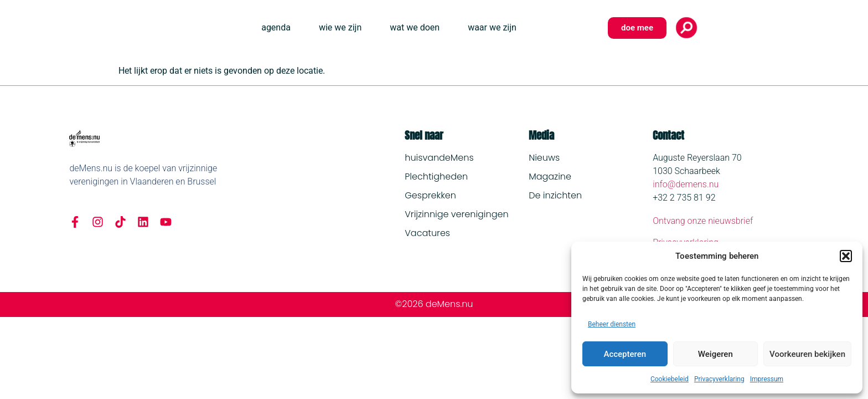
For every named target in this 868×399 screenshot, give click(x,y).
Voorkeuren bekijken (807, 354)
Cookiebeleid (670, 379)
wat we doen (415, 27)
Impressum (767, 379)
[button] (846, 256)
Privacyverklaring (719, 379)
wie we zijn (340, 27)
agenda (276, 27)
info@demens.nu (686, 184)
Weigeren (715, 354)
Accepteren (625, 354)
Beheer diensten (612, 324)
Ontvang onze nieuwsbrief (703, 221)
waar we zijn (492, 27)
